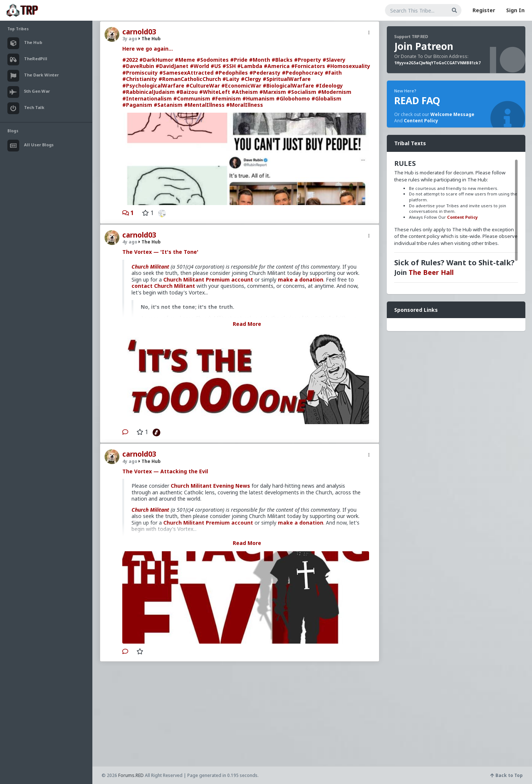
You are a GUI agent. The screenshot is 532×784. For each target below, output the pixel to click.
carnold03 (139, 32)
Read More (247, 324)
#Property (308, 60)
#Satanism (168, 105)
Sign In (515, 10)
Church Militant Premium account (208, 279)
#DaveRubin (138, 66)
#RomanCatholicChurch (190, 79)
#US (216, 66)
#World (199, 66)
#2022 (130, 60)
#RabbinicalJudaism (149, 92)
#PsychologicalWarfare (153, 86)
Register (484, 10)
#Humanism (258, 98)
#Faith (333, 73)
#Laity (231, 79)
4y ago (130, 242)
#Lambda (250, 66)
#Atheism (245, 92)
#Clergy (251, 79)
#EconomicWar (241, 86)
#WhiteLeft (215, 92)
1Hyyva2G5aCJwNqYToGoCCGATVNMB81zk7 (437, 63)
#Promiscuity (140, 73)
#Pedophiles (231, 73)
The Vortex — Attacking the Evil (165, 471)
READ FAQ (417, 100)
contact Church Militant (163, 286)
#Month (260, 60)
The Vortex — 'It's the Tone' (160, 252)
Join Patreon (424, 46)
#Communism (192, 98)
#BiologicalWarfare (288, 86)
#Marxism (273, 92)
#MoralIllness (245, 105)
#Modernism (335, 92)
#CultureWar (203, 86)
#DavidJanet (172, 66)
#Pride (239, 60)
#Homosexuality (348, 66)
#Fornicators (308, 66)
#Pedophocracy (303, 73)
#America (277, 66)
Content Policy (421, 121)
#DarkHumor (156, 60)
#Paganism (137, 105)
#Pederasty (265, 73)
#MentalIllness (204, 105)
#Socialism (302, 92)
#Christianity (140, 79)
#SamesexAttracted (186, 73)
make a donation (301, 279)
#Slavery (334, 60)
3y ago (130, 39)
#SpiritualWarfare (287, 79)
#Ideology (329, 86)
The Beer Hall (431, 272)
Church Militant (150, 267)
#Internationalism (147, 98)
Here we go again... (148, 49)
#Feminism (226, 98)
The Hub (150, 39)
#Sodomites (213, 60)
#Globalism (326, 98)
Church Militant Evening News (210, 486)
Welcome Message (452, 114)
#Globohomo (293, 98)
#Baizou (187, 92)
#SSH (229, 66)
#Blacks (282, 60)
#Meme (185, 60)
